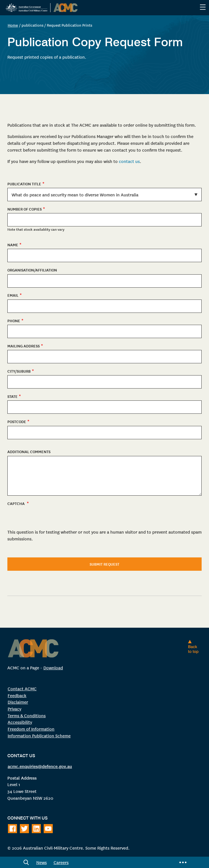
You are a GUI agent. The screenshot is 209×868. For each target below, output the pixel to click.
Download (53, 668)
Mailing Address (24, 346)
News (42, 862)
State (12, 396)
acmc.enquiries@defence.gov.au (40, 766)
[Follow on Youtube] (48, 829)
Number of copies (25, 209)
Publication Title (24, 184)
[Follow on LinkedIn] (36, 829)
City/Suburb (19, 371)
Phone (14, 321)
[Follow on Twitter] (24, 829)
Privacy (14, 709)
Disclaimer (18, 702)
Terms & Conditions (27, 715)
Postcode (17, 422)
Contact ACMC (22, 688)
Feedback (17, 695)
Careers (61, 862)
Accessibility (20, 722)
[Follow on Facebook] (12, 829)
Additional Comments (29, 452)
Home (13, 25)
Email (13, 295)
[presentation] (50, 552)
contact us (129, 161)
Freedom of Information (31, 729)
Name (13, 245)
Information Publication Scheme (39, 736)
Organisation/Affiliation (32, 270)
